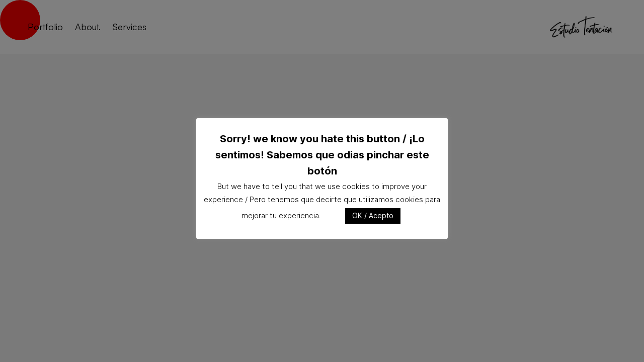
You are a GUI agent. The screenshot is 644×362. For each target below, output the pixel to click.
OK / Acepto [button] (373, 215)
